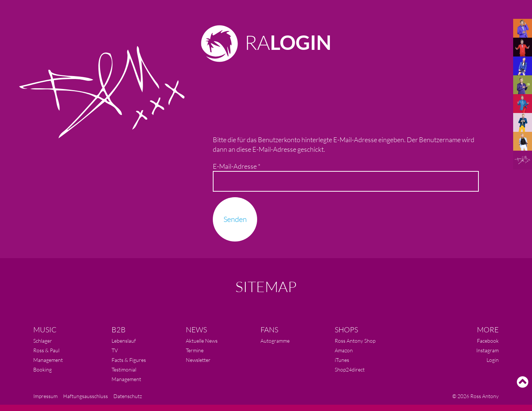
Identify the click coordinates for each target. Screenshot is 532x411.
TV (115, 350)
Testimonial (124, 369)
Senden (235, 219)
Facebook (488, 341)
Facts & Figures (129, 360)
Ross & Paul (46, 350)
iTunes (342, 360)
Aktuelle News (202, 341)
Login (493, 360)
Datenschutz (128, 396)
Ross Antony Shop (355, 341)
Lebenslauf (124, 341)
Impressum (45, 396)
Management (48, 360)
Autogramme (275, 341)
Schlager (43, 341)
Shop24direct (350, 369)
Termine (195, 350)
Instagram (487, 350)
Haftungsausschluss (86, 396)
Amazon (344, 350)
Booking (42, 369)
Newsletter (198, 360)
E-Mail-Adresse (237, 166)
